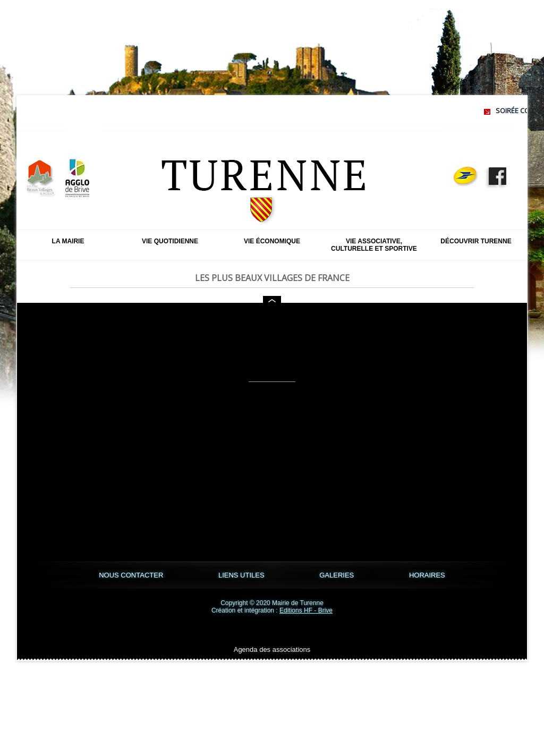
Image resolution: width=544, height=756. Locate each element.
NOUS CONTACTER (132, 575)
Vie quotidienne (170, 241)
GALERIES (338, 575)
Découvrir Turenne (476, 241)
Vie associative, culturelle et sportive (374, 245)
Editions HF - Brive (306, 610)
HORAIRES (427, 575)
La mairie (68, 241)
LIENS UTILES (242, 575)
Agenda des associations (272, 649)
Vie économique (272, 241)
